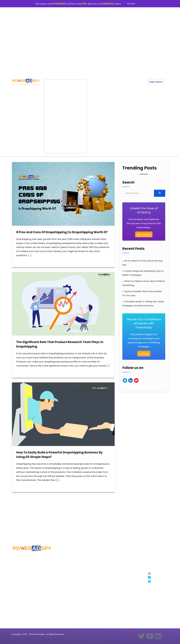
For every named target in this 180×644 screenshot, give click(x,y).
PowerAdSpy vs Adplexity (111, 593)
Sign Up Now (144, 234)
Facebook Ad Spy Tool (20, 569)
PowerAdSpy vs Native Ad (112, 613)
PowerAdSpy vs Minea (110, 585)
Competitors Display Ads (44, 601)
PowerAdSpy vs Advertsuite (112, 609)
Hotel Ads (38, 593)
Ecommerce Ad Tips (65, 577)
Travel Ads (39, 581)
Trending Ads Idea (64, 573)
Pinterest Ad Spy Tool (20, 601)
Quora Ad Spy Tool (19, 597)
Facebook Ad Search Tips (66, 605)
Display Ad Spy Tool (19, 589)
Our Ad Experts (130, 577)
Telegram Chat (157, 582)
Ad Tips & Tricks (63, 589)
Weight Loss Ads (41, 569)
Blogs (82, 573)
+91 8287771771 (156, 573)
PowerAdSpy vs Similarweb (112, 597)
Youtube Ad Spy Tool (20, 581)
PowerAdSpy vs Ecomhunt (112, 577)
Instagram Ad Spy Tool (21, 573)
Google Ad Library (86, 585)
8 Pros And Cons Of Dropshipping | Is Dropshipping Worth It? (62, 232)
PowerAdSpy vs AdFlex (110, 569)
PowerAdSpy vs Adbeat (111, 617)
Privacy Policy (130, 581)
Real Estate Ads (40, 573)
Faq (126, 569)
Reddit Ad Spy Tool (19, 593)
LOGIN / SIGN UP (156, 82)
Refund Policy (130, 589)
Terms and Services (132, 585)
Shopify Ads (39, 589)
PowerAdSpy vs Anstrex (111, 573)
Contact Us (129, 597)
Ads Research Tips (64, 569)
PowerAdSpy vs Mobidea (111, 621)
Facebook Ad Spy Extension (135, 593)
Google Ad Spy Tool (19, 577)
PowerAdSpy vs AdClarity (111, 601)
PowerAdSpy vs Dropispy (111, 605)
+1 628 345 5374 (156, 569)
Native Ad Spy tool (19, 585)
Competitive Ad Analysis (66, 593)
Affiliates (83, 577)
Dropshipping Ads (41, 597)
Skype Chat (155, 578)
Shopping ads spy (64, 581)
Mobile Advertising (64, 585)
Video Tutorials (63, 601)
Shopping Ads (40, 577)
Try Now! (144, 354)
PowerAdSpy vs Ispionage (112, 589)
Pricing (83, 569)
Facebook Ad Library (87, 581)
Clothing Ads (40, 585)
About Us (128, 573)
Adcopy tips (62, 597)
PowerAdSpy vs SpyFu (110, 581)
